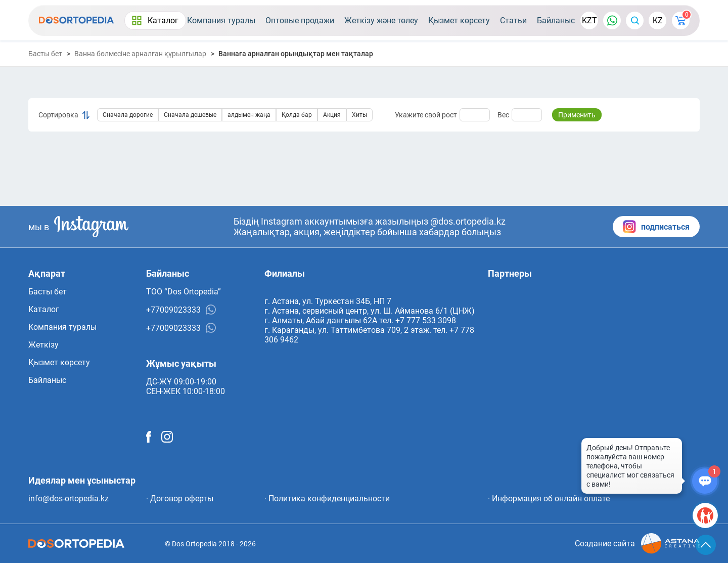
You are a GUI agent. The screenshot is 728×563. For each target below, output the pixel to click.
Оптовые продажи (300, 20)
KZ (658, 20)
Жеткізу (43, 345)
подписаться (656, 227)
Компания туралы (221, 20)
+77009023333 (181, 310)
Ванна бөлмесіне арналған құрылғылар (140, 54)
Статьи (513, 20)
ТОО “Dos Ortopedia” (184, 292)
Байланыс (556, 20)
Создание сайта (637, 544)
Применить (577, 115)
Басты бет (45, 54)
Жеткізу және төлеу (381, 20)
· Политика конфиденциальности (327, 499)
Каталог (155, 20)
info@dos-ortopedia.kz (69, 499)
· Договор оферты (180, 499)
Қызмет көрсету (459, 20)
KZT (589, 20)
